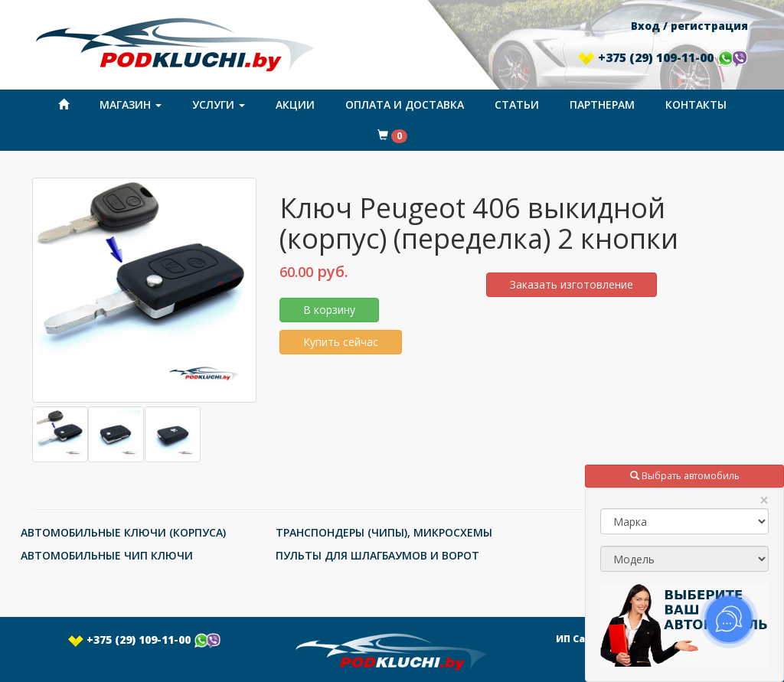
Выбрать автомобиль (685, 476)
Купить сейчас (341, 342)
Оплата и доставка (405, 104)
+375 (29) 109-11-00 (663, 57)
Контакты (696, 104)
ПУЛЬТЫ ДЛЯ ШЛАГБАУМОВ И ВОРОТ (377, 555)
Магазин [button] (131, 104)
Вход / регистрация (689, 26)
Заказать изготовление (572, 284)
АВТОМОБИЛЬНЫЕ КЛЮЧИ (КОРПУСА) (123, 532)
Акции (295, 104)
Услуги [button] (219, 104)
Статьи (517, 104)
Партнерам (602, 104)
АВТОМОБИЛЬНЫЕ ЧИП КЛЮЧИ (107, 555)
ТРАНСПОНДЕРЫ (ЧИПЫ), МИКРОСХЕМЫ (384, 532)
